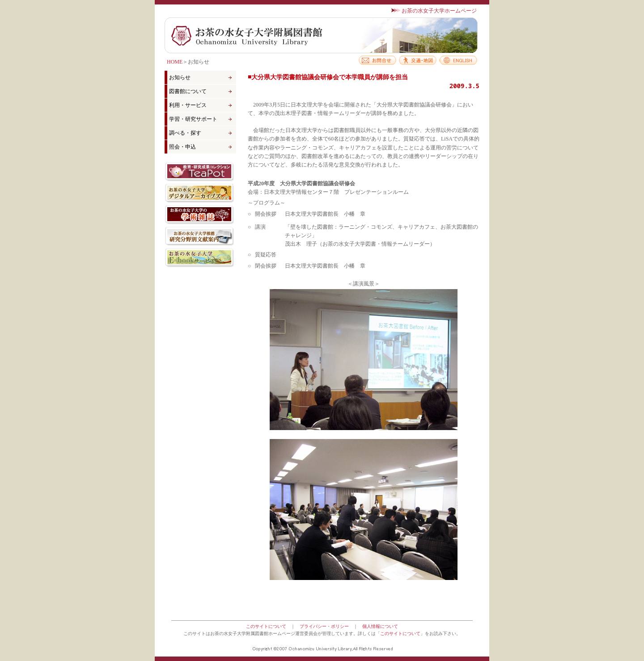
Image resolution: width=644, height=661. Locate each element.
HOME (175, 62)
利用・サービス (188, 105)
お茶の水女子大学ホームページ (439, 11)
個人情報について (380, 626)
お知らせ (180, 77)
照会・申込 (182, 147)
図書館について (188, 91)
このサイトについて (266, 626)
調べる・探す (185, 133)
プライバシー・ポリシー (324, 626)
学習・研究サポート (193, 119)
